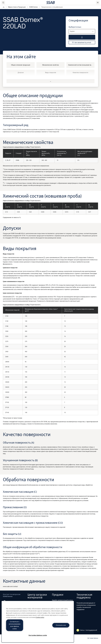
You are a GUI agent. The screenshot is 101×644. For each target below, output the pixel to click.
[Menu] (98, 3)
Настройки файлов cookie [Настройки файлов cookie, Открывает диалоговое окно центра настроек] (38, 635)
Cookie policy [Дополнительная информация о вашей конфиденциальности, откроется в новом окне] (40, 622)
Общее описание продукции (21, 65)
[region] (38, 624)
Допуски (21, 73)
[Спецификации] (82, 37)
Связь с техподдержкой (87, 630)
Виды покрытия (51, 73)
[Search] (3, 3)
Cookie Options (93, 638)
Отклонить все (54, 628)
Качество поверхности (80, 73)
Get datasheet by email (82, 42)
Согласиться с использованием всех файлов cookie (21, 628)
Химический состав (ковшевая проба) (81, 65)
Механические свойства (50, 65)
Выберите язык (75, 27)
